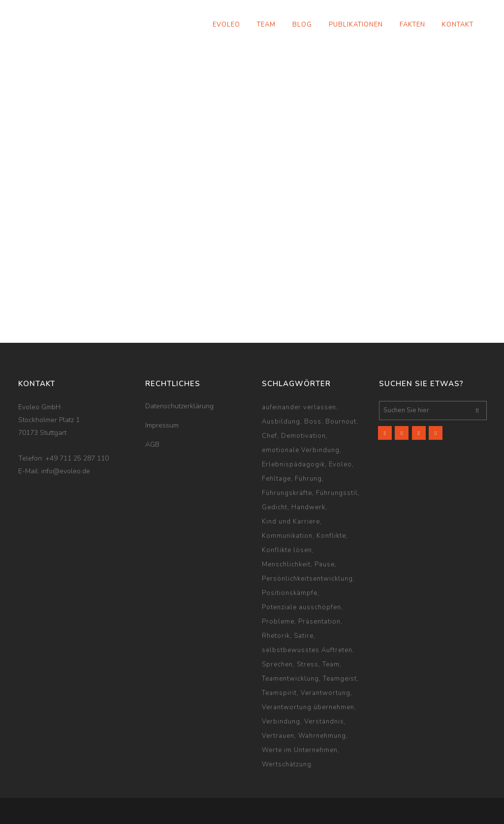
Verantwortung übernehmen (308, 707)
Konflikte (331, 536)
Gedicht (275, 507)
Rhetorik (276, 636)
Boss (313, 422)
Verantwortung (326, 693)
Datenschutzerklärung (179, 406)
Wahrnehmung (322, 736)
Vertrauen (278, 736)
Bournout (341, 422)
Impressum (162, 425)
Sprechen (277, 664)
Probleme (278, 622)
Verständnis (324, 722)
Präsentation (319, 622)
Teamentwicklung (290, 679)
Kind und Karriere (291, 522)
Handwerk (308, 507)
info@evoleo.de (66, 471)
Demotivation (303, 436)
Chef (269, 436)
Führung (308, 479)
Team (331, 664)
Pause (325, 564)
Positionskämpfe (290, 593)
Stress (308, 664)
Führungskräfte (287, 493)
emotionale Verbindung (301, 450)
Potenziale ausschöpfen (301, 607)
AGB (152, 445)
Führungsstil (337, 493)
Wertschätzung (287, 764)
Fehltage (276, 479)
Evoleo (340, 464)
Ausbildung (281, 422)
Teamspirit (279, 693)
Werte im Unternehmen (300, 750)
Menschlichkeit (286, 564)
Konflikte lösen (287, 550)
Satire (304, 636)
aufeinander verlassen (299, 407)
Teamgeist (340, 679)
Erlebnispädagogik (293, 464)
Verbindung (281, 722)
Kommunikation (287, 536)
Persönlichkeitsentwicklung (307, 579)
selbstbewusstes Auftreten (307, 650)
